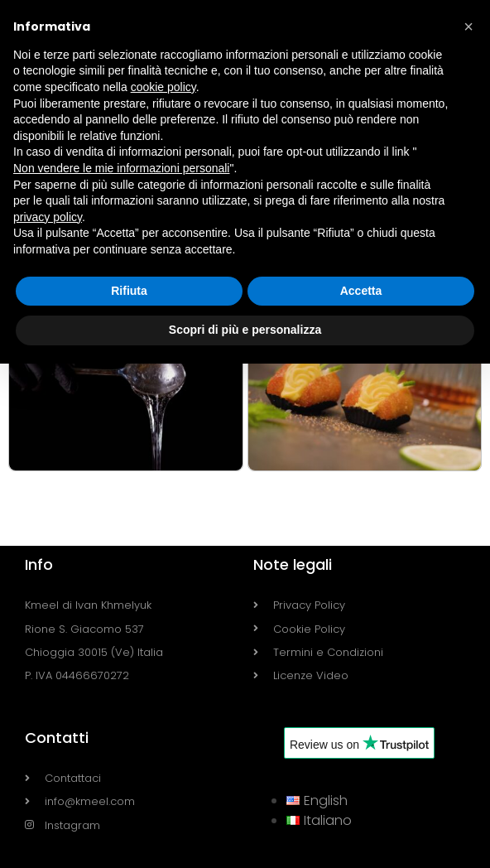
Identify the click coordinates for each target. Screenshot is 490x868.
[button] (468, 27)
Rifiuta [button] (129, 291)
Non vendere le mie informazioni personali (121, 168)
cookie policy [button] (163, 87)
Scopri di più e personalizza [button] (245, 330)
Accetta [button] (361, 291)
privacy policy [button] (48, 217)
